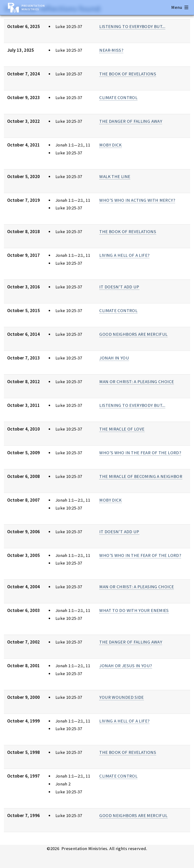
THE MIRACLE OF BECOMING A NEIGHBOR (141, 476)
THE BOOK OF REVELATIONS (128, 74)
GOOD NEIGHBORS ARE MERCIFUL (133, 334)
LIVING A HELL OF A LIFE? (124, 255)
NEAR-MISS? (111, 50)
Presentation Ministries (33, 7)
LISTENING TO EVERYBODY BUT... (132, 26)
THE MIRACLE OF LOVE (122, 429)
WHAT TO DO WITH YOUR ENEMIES (134, 610)
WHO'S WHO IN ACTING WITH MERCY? (137, 200)
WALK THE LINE (115, 176)
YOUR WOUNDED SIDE (121, 697)
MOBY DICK (110, 145)
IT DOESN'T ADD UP (119, 287)
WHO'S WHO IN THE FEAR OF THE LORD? (140, 453)
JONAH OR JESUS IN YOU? (126, 666)
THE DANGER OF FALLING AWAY (131, 121)
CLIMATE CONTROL (118, 98)
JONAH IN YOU (114, 358)
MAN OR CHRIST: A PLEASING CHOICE (137, 382)
